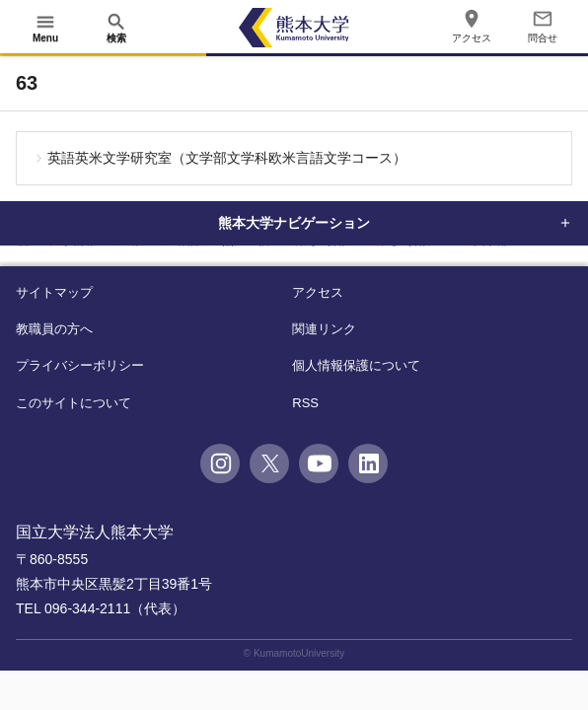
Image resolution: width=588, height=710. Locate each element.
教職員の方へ (54, 329)
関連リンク (324, 329)
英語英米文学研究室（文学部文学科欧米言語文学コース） (227, 158)
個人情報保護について (356, 365)
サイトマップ (54, 292)
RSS (305, 403)
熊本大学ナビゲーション (294, 223)
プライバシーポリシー (80, 365)
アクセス (318, 292)
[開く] (45, 28)
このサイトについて (73, 403)
